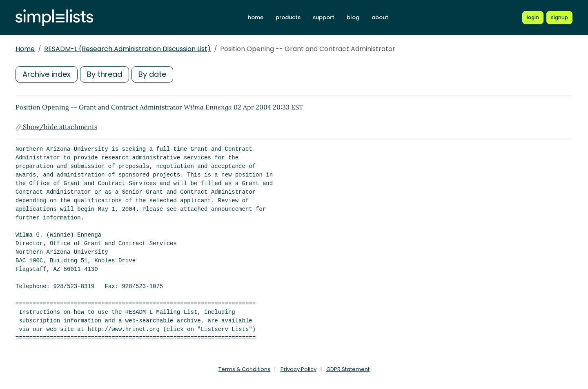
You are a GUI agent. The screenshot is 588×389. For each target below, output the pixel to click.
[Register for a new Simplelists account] (559, 18)
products (288, 17)
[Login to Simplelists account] (533, 18)
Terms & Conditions (244, 369)
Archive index (47, 74)
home (256, 17)
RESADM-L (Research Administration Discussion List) (127, 49)
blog (353, 17)
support (324, 17)
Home (25, 49)
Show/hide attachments (56, 127)
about (380, 17)
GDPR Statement (348, 369)
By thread (105, 74)
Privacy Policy (298, 369)
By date (152, 74)
